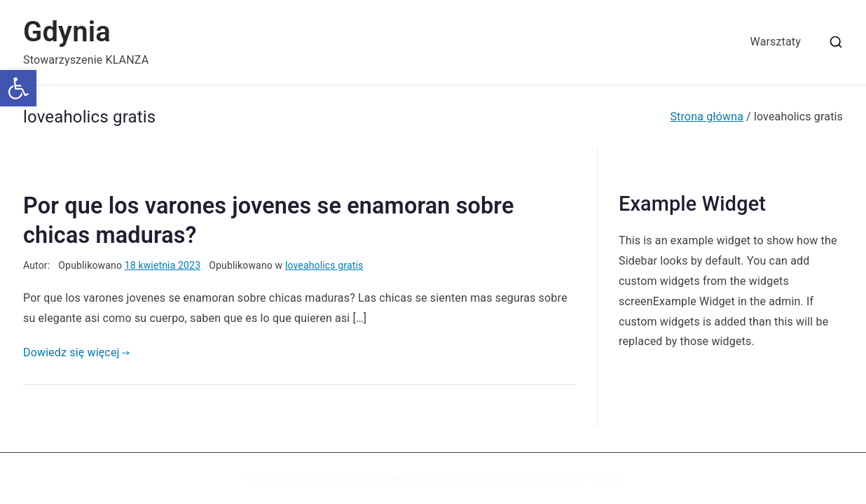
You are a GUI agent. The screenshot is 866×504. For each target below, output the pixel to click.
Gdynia (67, 32)
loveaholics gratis (324, 265)
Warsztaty (776, 42)
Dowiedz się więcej (76, 352)
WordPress (428, 478)
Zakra (376, 478)
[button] (18, 88)
